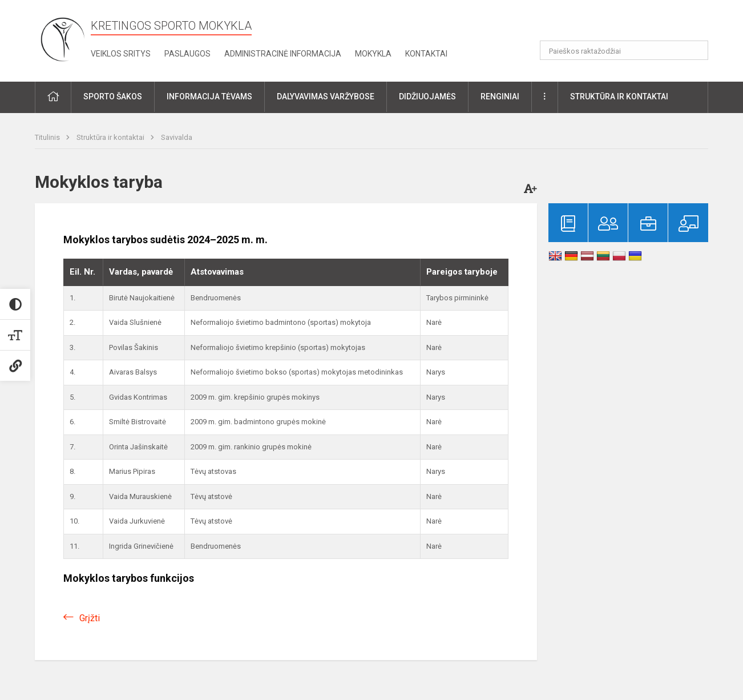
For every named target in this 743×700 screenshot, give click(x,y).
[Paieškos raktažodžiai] (624, 50)
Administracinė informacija (283, 54)
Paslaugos (187, 54)
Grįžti (90, 618)
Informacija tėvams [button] (209, 96)
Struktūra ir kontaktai (111, 137)
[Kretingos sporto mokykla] (63, 39)
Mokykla (373, 54)
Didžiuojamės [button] (427, 96)
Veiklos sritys (121, 54)
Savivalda (177, 137)
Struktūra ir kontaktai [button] (619, 96)
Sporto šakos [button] (113, 96)
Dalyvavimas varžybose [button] (326, 96)
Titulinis (48, 137)
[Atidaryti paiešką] (696, 50)
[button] (630, 24)
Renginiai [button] (500, 96)
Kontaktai (426, 54)
